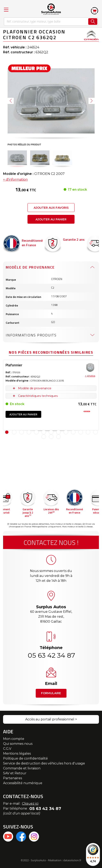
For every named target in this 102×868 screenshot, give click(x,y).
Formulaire (51, 693)
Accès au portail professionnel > (51, 719)
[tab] (51, 267)
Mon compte (14, 739)
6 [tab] (44, 432)
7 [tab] (51, 432)
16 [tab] (58, 437)
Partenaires (13, 778)
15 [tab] (51, 437)
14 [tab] (44, 437)
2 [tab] (14, 432)
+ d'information (15, 179)
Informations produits (31, 335)
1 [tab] (7, 432)
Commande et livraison (22, 768)
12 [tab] (88, 432)
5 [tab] (36, 432)
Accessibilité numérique (23, 783)
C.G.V (7, 749)
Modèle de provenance (30, 267)
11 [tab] (81, 432)
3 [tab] (22, 432)
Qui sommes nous (18, 744)
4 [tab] (29, 432)
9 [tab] (66, 432)
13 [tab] (95, 432)
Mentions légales (17, 754)
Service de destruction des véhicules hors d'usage (44, 763)
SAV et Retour (15, 773)
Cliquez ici (30, 804)
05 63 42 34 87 (51, 655)
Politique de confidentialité (25, 758)
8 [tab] (58, 432)
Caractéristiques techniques (38, 396)
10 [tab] (73, 432)
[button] (11, 101)
